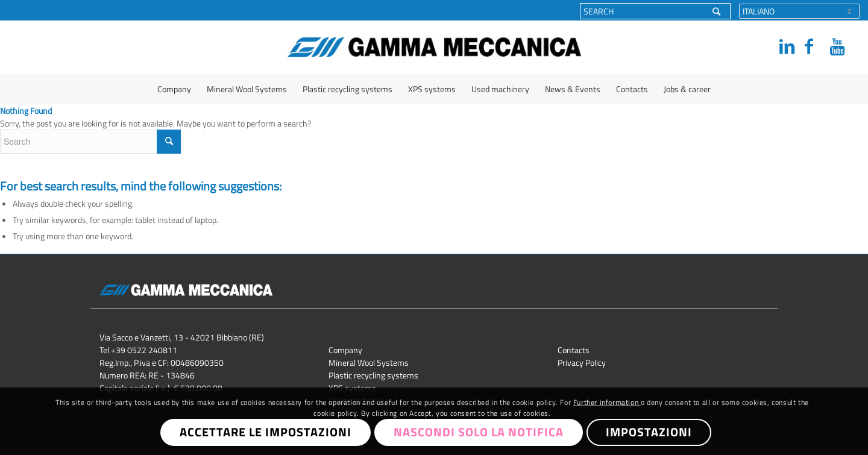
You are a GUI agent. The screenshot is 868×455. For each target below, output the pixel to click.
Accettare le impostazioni (266, 432)
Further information (607, 402)
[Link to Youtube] (834, 46)
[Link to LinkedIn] (784, 46)
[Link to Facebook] (809, 46)
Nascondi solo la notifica (479, 432)
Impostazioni (649, 432)
